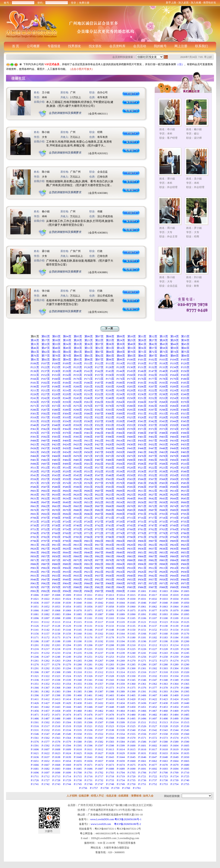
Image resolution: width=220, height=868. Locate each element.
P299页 (174, 410)
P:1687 (99, 769)
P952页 (99, 579)
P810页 (185, 541)
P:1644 (121, 757)
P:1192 (99, 641)
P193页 (164, 383)
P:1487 (46, 718)
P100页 (131, 359)
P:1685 (78, 769)
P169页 (67, 379)
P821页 (142, 545)
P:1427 (46, 703)
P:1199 (174, 641)
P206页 (142, 387)
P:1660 (132, 761)
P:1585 (132, 742)
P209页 (174, 387)
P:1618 (164, 749)
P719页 (174, 518)
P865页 (131, 556)
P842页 (46, 552)
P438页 (56, 448)
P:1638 (56, 757)
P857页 (46, 556)
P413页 (110, 441)
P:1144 (67, 630)
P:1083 (56, 614)
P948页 (56, 579)
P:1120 (131, 622)
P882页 (153, 560)
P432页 (153, 444)
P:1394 (175, 691)
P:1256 (142, 657)
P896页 (142, 564)
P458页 (110, 452)
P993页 (56, 591)
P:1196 (142, 641)
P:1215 (185, 645)
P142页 (99, 371)
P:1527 (153, 726)
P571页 (35, 483)
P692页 (46, 514)
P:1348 (164, 680)
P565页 (131, 479)
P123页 (56, 367)
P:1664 (175, 761)
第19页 (67, 340)
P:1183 (164, 637)
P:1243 (164, 653)
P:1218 (56, 649)
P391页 (35, 437)
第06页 (89, 336)
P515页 (78, 468)
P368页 (110, 429)
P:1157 (46, 634)
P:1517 (46, 726)
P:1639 (67, 757)
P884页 (174, 560)
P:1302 (153, 668)
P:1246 (35, 657)
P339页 (121, 421)
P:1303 (164, 668)
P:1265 (78, 661)
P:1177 (99, 637)
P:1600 (132, 745)
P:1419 (121, 699)
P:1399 (67, 695)
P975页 (185, 583)
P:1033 (164, 599)
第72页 (153, 352)
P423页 (56, 444)
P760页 (131, 529)
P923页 (110, 572)
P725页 (78, 522)
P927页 (153, 572)
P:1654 (67, 761)
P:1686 (89, 769)
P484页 (67, 460)
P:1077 (153, 610)
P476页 (142, 456)
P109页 (67, 363)
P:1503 (56, 722)
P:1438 (164, 703)
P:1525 (132, 726)
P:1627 (99, 753)
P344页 (174, 421)
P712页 (99, 518)
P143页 (110, 371)
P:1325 (78, 676)
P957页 (153, 579)
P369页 (121, 429)
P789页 (121, 537)
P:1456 (35, 711)
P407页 (46, 441)
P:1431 (89, 703)
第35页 (78, 344)
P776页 (142, 533)
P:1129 (67, 626)
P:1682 (46, 769)
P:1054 (67, 607)
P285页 (185, 406)
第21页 (89, 340)
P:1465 (132, 711)
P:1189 (67, 641)
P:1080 (185, 610)
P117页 (153, 363)
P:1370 (78, 688)
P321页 (89, 417)
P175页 (131, 379)
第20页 (78, 340)
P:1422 (153, 699)
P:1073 (110, 610)
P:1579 (67, 742)
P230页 (78, 394)
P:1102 (99, 618)
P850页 (131, 552)
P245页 (78, 398)
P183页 (56, 383)
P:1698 (56, 772)
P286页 (35, 410)
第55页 (132, 348)
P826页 (35, 549)
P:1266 (89, 661)
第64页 (67, 352)
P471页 (89, 456)
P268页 (164, 402)
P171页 (89, 379)
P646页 (35, 502)
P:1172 (46, 637)
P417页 (153, 441)
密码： (53, 3)
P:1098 (56, 618)
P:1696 (35, 772)
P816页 (89, 545)
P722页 (46, 522)
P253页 (164, 398)
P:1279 (67, 664)
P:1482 (153, 715)
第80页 (78, 356)
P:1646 (142, 757)
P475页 (131, 456)
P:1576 (35, 742)
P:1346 (142, 680)
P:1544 (175, 730)
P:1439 (175, 703)
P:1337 (46, 680)
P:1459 (67, 711)
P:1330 (132, 676)
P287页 (46, 410)
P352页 (99, 425)
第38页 (110, 344)
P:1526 (142, 726)
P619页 (67, 495)
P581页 (142, 483)
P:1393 (164, 691)
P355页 (131, 425)
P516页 (89, 468)
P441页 (89, 448)
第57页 (153, 348)
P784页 (67, 537)
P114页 (121, 363)
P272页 (46, 406)
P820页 (131, 545)
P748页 (164, 525)
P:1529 (175, 726)
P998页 (110, 591)
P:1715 (78, 776)
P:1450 (132, 707)
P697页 (99, 514)
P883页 (164, 560)
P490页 (131, 460)
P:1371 (89, 688)
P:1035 (185, 599)
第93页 (56, 359)
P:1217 (46, 649)
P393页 (56, 437)
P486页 (89, 460)
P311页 (142, 414)
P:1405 (132, 695)
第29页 (175, 340)
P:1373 (110, 688)
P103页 (164, 359)
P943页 (164, 576)
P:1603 (164, 745)
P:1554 (121, 734)
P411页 (88, 441)
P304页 (67, 414)
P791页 (142, 537)
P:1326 (89, 676)
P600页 (185, 487)
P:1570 (132, 738)
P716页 (142, 518)
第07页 (99, 336)
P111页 (89, 363)
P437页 (46, 448)
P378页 (56, 433)
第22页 (99, 340)
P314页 (174, 414)
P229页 (67, 394)
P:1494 (121, 718)
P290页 (78, 410)
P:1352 (46, 684)
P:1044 (121, 603)
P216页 (89, 390)
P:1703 (110, 772)
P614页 (174, 491)
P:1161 (89, 634)
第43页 (164, 344)
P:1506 (89, 722)
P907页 (99, 568)
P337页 (99, 421)
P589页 (67, 487)
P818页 (110, 545)
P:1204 (67, 645)
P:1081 (35, 614)
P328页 (164, 417)
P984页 (121, 587)
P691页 (35, 514)
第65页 (78, 352)
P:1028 (110, 599)
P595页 (131, 487)
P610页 (131, 491)
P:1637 (46, 757)
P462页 (153, 452)
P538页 (164, 471)
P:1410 (185, 695)
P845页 (78, 552)
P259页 (67, 402)
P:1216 (35, 649)
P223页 (164, 390)
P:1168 (164, 634)
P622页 (99, 495)
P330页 (185, 417)
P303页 (56, 414)
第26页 (142, 340)
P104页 (174, 359)
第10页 (132, 336)
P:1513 (164, 722)
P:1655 (78, 761)
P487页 (99, 460)
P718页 (164, 518)
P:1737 (153, 780)
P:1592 (46, 745)
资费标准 (136, 796)
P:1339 (67, 680)
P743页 (110, 525)
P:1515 (185, 722)
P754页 (67, 529)
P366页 (89, 429)
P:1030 (132, 599)
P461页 (142, 452)
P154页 (67, 375)
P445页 (131, 448)
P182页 (46, 383)
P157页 (99, 375)
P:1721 (142, 776)
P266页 (142, 402)
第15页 (185, 336)
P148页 (164, 371)
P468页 (56, 456)
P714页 (121, 518)
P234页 (121, 394)
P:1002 (153, 591)
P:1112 (46, 622)
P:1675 (132, 765)
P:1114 (67, 622)
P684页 (121, 510)
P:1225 (132, 649)
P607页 (99, 491)
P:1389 (121, 691)
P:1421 (142, 699)
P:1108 (164, 618)
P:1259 (175, 657)
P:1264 (67, 661)
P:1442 (46, 707)
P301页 (35, 414)
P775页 (131, 533)
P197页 (46, 387)
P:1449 (121, 707)
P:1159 (67, 634)
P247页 (99, 398)
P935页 (78, 576)
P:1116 (89, 622)
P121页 (35, 367)
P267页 (153, 402)
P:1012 (99, 595)
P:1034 (175, 599)
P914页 (174, 568)
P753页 (56, 529)
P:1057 (99, 607)
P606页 (89, 491)
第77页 (46, 356)
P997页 (99, 591)
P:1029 (121, 599)
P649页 (67, 502)
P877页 (99, 560)
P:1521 (89, 726)
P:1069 (67, 610)
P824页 (174, 545)
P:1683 (56, 769)
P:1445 (78, 707)
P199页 (67, 387)
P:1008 (56, 595)
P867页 (153, 556)
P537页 (153, 471)
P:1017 (153, 595)
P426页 (89, 444)
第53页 (110, 348)
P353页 (110, 425)
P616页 (35, 495)
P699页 (121, 514)
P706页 (35, 518)
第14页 (175, 336)
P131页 (142, 367)
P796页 (35, 541)
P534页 (121, 471)
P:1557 (153, 734)
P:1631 (142, 753)
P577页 (99, 483)
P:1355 (78, 684)
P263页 (110, 402)
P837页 (153, 549)
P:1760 (126, 788)
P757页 (99, 529)
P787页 (99, 537)
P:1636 (35, 757)
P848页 (110, 552)
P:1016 (142, 595)
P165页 (185, 375)
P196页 (35, 387)
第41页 (142, 344)
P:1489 (67, 718)
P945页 (185, 576)
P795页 (185, 537)
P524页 (174, 468)
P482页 (46, 460)
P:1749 (121, 784)
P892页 (99, 564)
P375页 (185, 429)
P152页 (46, 375)
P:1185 (185, 637)
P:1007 (46, 595)
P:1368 (56, 688)
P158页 (110, 375)
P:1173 (56, 637)
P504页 (121, 464)
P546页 (89, 475)
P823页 (164, 545)
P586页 (35, 487)
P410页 (78, 441)
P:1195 (131, 641)
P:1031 (142, 599)
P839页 (174, 549)
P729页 (121, 522)
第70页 (132, 352)
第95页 (78, 359)
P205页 (131, 387)
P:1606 (35, 749)
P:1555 (132, 734)
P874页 (67, 560)
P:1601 (142, 745)
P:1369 (67, 688)
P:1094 (175, 614)
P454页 (67, 452)
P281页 (142, 406)
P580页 (131, 483)
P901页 (35, 568)
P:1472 (46, 715)
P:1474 (67, 715)
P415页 (131, 441)
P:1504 (67, 722)
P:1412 (46, 699)
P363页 (56, 429)
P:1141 (35, 630)
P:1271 (142, 661)
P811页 (35, 545)
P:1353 (56, 684)
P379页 (67, 433)
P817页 (99, 545)
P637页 (99, 498)
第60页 (185, 348)
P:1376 (142, 688)
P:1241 (142, 653)
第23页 (110, 340)
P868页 (164, 556)
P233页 (110, 394)
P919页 (67, 572)
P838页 (164, 549)
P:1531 (35, 730)
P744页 (121, 525)
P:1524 (121, 726)
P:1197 (153, 641)
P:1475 (78, 715)
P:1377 (153, 688)
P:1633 (164, 753)
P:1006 (35, 595)
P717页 (153, 518)
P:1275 (185, 661)
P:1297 (99, 668)
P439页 (67, 448)
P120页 (185, 363)
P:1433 (110, 703)
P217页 (99, 390)
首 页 (16, 46)
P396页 (89, 437)
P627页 (153, 495)
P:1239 (121, 653)
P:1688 (110, 769)
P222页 (153, 390)
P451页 (35, 452)
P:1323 (56, 676)
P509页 (174, 464)
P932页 (46, 576)
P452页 (46, 452)
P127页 (99, 367)
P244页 (67, 398)
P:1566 (89, 738)
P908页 (110, 568)
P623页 (110, 495)
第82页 (99, 356)
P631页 (35, 498)
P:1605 (185, 745)
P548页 (110, 475)
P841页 (35, 552)
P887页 (46, 564)
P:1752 (153, 784)
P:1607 (46, 749)
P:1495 (132, 718)
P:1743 (56, 784)
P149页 (174, 371)
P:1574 (175, 738)
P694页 (67, 514)
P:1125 (185, 622)
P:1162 (99, 634)
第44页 (175, 344)
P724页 (67, 522)
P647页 (46, 502)
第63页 (56, 352)
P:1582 (99, 742)
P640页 (131, 498)
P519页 (121, 468)
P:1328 (110, 676)
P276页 (89, 406)
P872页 (46, 560)
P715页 (131, 518)
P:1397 (46, 695)
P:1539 (121, 730)
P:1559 (175, 734)
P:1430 (78, 703)
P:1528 (164, 726)
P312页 (153, 414)
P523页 (164, 468)
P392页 (46, 437)
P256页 (35, 402)
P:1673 (110, 765)
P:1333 (164, 676)
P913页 (164, 568)
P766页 (35, 533)
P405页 (185, 437)
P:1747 (99, 784)
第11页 (142, 336)
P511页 (35, 468)
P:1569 (121, 738)
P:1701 (89, 772)
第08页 (110, 336)
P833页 (110, 549)
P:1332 (153, 676)
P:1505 (78, 722)
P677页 (46, 510)
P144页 (121, 371)
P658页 (164, 502)
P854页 (174, 552)
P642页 (153, 498)
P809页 (174, 541)
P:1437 (153, 703)
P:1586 (142, 742)
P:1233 (56, 653)
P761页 (142, 529)
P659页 (174, 502)
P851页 (142, 552)
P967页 (99, 583)
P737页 (46, 525)
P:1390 (132, 691)
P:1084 (67, 614)
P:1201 (35, 645)
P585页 (185, 483)
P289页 (67, 410)
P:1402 (99, 695)
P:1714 (67, 776)
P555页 (185, 475)
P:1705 (132, 772)
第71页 (142, 352)
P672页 (153, 506)
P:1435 (132, 703)
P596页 (142, 487)
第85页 (132, 356)
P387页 (153, 433)
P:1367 (46, 688)
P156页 (89, 375)
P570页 (185, 479)
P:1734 (121, 780)
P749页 (174, 525)
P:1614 (121, 749)
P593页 (110, 487)
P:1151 (142, 630)
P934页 (67, 576)
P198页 (56, 387)
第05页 (78, 336)
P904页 (67, 568)
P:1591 (35, 745)
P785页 (78, 537)
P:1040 (78, 603)
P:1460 (78, 711)
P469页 (67, 456)
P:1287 (153, 664)
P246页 (89, 398)
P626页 (142, 495)
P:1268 (110, 661)
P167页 (46, 379)
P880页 (131, 560)
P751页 (35, 529)
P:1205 (78, 645)
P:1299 (121, 668)
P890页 (78, 564)
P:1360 (132, 684)
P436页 (35, 448)
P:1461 (89, 711)
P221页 (142, 390)
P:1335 (185, 676)
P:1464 (121, 711)
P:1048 (164, 603)
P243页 (56, 398)
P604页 (67, 491)
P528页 (56, 471)
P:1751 (142, 784)
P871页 (35, 560)
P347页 (46, 425)
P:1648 (164, 757)
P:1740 (185, 780)
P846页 (89, 552)
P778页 (164, 533)
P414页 (121, 441)
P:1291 (35, 668)
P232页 (99, 394)
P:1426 (35, 703)
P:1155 (185, 630)
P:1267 (99, 661)
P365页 (78, 429)
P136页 (35, 371)
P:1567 (99, 738)
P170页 (78, 379)
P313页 (164, 414)
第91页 (35, 359)
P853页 (164, 552)
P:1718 (110, 776)
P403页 (164, 437)
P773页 (110, 533)
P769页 (67, 533)
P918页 (56, 572)
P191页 (142, 383)
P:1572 (153, 738)
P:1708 (164, 772)
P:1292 (46, 668)
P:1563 (56, 738)
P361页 (35, 429)
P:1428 (56, 703)
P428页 (110, 444)
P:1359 (121, 684)
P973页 (164, 583)
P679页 (67, 510)
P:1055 (78, 607)
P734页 (174, 522)
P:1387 (99, 691)
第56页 (142, 348)
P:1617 (153, 749)
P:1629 (121, 753)
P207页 (153, 387)
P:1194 (121, 641)
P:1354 (67, 684)
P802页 (99, 541)
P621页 (89, 495)
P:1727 (46, 780)
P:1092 (153, 614)
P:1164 (121, 634)
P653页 (110, 502)
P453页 (56, 452)
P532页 (99, 471)
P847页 (99, 552)
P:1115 (78, 622)
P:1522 (99, 726)
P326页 (142, 417)
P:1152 (153, 630)
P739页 (67, 525)
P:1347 (153, 680)
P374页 (174, 429)
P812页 (46, 545)
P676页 (35, 510)
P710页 (78, 518)
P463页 (164, 452)
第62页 (46, 352)
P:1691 (142, 769)
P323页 (110, 417)
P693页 (56, 514)
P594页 (121, 487)
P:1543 (164, 730)
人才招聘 (72, 796)
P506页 (142, 464)
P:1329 (121, 676)
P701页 (142, 514)
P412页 (99, 441)
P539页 (174, 471)
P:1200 (185, 641)
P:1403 (110, 695)
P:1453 (164, 707)
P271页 (35, 406)
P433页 (164, 444)
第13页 (164, 336)
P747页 (153, 525)
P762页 (153, 529)
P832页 (99, 549)
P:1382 (46, 691)
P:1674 (121, 765)
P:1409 (175, 695)
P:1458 (56, 711)
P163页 (164, 375)
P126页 (89, 367)
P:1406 (142, 695)
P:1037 (46, 603)
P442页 (99, 448)
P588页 (56, 487)
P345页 (185, 421)
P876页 (89, 560)
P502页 (99, 464)
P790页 (131, 537)
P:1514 (175, 722)
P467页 (46, 456)
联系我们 (202, 46)
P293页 (110, 410)
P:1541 (142, 730)
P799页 (67, 541)
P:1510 (132, 722)
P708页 (56, 518)
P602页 (46, 491)
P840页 (185, 549)
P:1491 (89, 718)
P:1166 (142, 634)
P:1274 (175, 661)
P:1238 (110, 653)
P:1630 (132, 753)
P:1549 (67, 734)
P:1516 (35, 726)
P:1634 (175, 753)
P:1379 (175, 688)
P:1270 (132, 661)
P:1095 (185, 614)
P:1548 (56, 734)
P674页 (174, 506)
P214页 (67, 390)
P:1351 (35, 684)
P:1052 (46, 607)
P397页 (99, 437)
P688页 (164, 510)
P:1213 (164, 645)
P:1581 (89, 742)
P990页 (185, 587)
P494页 (174, 460)
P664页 (67, 506)
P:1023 (56, 599)
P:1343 (110, 680)
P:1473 (56, 715)
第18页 (56, 340)
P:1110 (185, 618)
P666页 (89, 506)
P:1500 (185, 718)
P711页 (88, 518)
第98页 (110, 359)
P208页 (164, 387)
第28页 (164, 340)
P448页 (164, 448)
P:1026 (89, 599)
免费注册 (84, 3)
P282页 (153, 406)
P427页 (99, 444)
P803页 (110, 541)
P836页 (142, 549)
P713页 (110, 518)
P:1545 (185, 730)
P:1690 (132, 769)
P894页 (121, 564)
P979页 (67, 587)
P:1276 (35, 664)
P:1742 (46, 784)
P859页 (67, 556)
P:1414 (67, 699)
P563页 (110, 479)
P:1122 (153, 622)
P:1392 (153, 691)
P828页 (56, 549)
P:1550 (78, 734)
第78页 (56, 356)
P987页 (153, 587)
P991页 (35, 591)
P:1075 (132, 610)
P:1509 (121, 722)
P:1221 (89, 649)
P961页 (35, 583)
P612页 (153, 491)
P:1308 (56, 672)
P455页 (78, 452)
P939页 (121, 576)
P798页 (56, 541)
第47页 (46, 348)
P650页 (78, 502)
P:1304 (175, 668)
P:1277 (46, 664)
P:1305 (185, 668)
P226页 (35, 394)
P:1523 (110, 726)
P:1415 (78, 699)
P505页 (131, 464)
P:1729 (67, 780)
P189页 (121, 383)
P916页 (35, 572)
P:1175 (78, 637)
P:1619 (175, 749)
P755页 (78, 529)
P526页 (35, 471)
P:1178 (110, 637)
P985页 (131, 587)
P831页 (89, 549)
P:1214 (175, 645)
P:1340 (78, 680)
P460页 (131, 452)
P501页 (89, 464)
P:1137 (153, 626)
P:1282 (99, 664)
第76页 (35, 356)
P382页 (99, 433)
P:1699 (67, 772)
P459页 (121, 452)
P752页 (46, 529)
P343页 (164, 421)
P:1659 (121, 761)
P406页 (35, 441)
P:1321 (35, 676)
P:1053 (56, 607)
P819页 (121, 545)
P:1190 (78, 641)
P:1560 (185, 734)
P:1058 (110, 607)
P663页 (56, 506)
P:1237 (99, 653)
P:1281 (89, 664)
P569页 (174, 479)
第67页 (99, 352)
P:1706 (142, 772)
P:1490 (78, 718)
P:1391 (142, 691)
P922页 (99, 572)
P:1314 (121, 672)
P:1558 (164, 734)
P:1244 (175, 653)
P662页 (46, 506)
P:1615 (132, 749)
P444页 (121, 448)
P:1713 (56, 776)
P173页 (110, 379)
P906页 (89, 568)
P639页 (121, 498)
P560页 (78, 479)
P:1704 (121, 772)
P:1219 (67, 649)
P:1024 (67, 599)
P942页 (153, 576)
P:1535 (78, 730)
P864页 (121, 556)
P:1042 (99, 603)
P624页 (121, 495)
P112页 (99, 363)
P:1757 (94, 788)
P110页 (78, 363)
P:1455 (185, 707)
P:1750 (132, 784)
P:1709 (175, 772)
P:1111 (35, 622)
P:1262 (46, 661)
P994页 (67, 591)
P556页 (35, 479)
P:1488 (56, 718)
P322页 (99, 417)
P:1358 (110, 684)
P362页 (46, 429)
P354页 (121, 425)
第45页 (185, 344)
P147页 (153, 371)
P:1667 (46, 765)
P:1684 (67, 769)
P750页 (185, 525)
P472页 (99, 456)
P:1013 (110, 595)
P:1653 (56, 761)
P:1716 (89, 776)
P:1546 (35, 734)
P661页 (35, 506)
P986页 (142, 587)
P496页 (35, 464)
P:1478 (110, 715)
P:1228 (164, 649)
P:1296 (89, 668)
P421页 (35, 444)
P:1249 (67, 657)
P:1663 (164, 761)
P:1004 (175, 591)
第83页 (110, 356)
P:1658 (110, 761)
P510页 (185, 464)
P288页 (56, 410)
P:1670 (78, 765)
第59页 (175, 348)
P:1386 (89, 691)
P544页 (67, 475)
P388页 (164, 433)
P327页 (153, 417)
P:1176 (89, 637)
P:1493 (110, 718)
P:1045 (132, 603)
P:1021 (35, 599)
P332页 (46, 421)
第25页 (132, 340)
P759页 (121, 529)
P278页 (110, 406)
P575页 (78, 483)
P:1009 (67, 595)
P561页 (89, 479)
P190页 (131, 383)
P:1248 (56, 657)
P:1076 (142, 610)
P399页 (121, 437)
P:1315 (132, 672)
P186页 (89, 383)
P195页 (185, 383)
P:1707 (153, 772)
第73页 (164, 352)
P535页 (131, 471)
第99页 (121, 359)
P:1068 (56, 610)
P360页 (185, 425)
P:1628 (110, 753)
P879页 (121, 560)
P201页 (89, 387)
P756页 (89, 529)
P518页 (110, 468)
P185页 (78, 383)
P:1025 (78, 599)
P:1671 (89, 765)
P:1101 (89, 618)
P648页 (56, 502)
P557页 (46, 479)
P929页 (174, 572)
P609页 (121, 491)
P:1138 (164, 626)
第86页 (142, 356)
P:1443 (56, 707)
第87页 (153, 356)
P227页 (46, 394)
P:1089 (121, 614)
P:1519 (67, 726)
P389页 (174, 433)
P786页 (89, 537)
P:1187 (46, 641)
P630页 (185, 495)
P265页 (131, 402)
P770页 (78, 533)
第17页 (46, 340)
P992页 (46, 591)
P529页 (67, 471)
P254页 (174, 398)
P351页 (89, 425)
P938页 (110, 576)
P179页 (174, 379)
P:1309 (67, 672)
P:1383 (56, 691)
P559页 (67, 479)
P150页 (185, 371)
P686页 (142, 510)
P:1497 (153, 718)
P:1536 (89, 730)
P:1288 (164, 664)
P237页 (153, 394)
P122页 (46, 367)
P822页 (153, 545)
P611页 (142, 491)
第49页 (67, 348)
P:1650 (185, 757)
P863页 (110, 556)
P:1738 (164, 780)
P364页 (67, 429)
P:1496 (142, 718)
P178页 (164, 379)
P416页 (142, 441)
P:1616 (142, 749)
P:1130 (78, 626)
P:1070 (78, 610)
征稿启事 (84, 796)
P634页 (67, 498)
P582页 (153, 483)
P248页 (110, 398)
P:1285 (132, 664)
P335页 (78, 421)
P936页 (89, 576)
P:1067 (46, 610)
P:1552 (99, 734)
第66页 (89, 352)
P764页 (174, 529)
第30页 (185, 340)
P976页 (35, 587)
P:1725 (185, 776)
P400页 (131, 437)
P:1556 (142, 734)
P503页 (110, 464)
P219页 (121, 390)
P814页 (67, 545)
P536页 (142, 471)
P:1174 (67, 637)
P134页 (174, 367)
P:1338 (56, 680)
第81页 (89, 356)
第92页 (46, 359)
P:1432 (99, 703)
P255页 (185, 398)
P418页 (164, 441)
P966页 (89, 583)
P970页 (131, 583)
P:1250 (78, 657)
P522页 (153, 468)
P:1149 (121, 630)
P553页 (164, 475)
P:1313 (110, 672)
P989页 (174, 587)
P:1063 (164, 607)
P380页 (78, 433)
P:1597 (99, 745)
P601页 (35, 491)
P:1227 (153, 649)
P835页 (131, 549)
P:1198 (164, 641)
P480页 (185, 456)
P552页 (153, 475)
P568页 (164, 479)
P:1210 (132, 645)
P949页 (67, 579)
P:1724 (175, 776)
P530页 (78, 471)
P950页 (78, 579)
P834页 (121, 549)
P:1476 (89, 715)
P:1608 (56, 749)
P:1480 (132, 715)
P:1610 (78, 749)
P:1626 (89, 753)
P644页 (174, 498)
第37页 (99, 344)
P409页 (67, 441)
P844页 (67, 552)
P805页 (131, 541)
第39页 (121, 344)
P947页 (46, 579)
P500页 (78, 464)
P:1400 (78, 695)
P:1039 (67, 603)
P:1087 (99, 614)
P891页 (89, 564)
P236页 (142, 394)
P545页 (78, 475)
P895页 (131, 564)
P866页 (142, 556)
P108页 (56, 363)
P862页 (99, 556)
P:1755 (185, 784)
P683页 (110, 510)
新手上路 (171, 3)
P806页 (142, 541)
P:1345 (132, 680)
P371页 (142, 429)
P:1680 (185, 765)
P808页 (164, 541)
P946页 (35, 579)
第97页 (99, 359)
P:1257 (153, 657)
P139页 (67, 371)
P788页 (110, 537)
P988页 (164, 587)
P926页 (142, 572)
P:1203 (56, 645)
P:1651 (35, 761)
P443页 (110, 448)
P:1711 (35, 776)
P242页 (46, 398)
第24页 (121, 340)
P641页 (142, 498)
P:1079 (175, 610)
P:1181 (142, 637)
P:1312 (99, 672)
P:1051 (35, 607)
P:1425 (185, 699)
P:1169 (174, 634)
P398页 (110, 437)
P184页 (67, 383)
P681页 (89, 510)
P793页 (164, 537)
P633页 (56, 498)
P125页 (78, 367)
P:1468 (164, 711)
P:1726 (35, 780)
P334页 (67, 421)
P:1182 (153, 637)
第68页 (110, 352)
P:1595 (78, 745)
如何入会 (148, 796)
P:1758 (105, 788)
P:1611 (89, 749)
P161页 (142, 375)
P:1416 (89, 699)
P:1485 (185, 715)
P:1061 (142, 607)
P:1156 (35, 634)
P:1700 (78, 772)
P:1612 (99, 749)
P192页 (153, 383)
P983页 (110, 587)
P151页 (35, 375)
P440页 (78, 448)
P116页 (142, 363)
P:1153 (164, 630)
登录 (73, 3)
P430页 (131, 444)
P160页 (131, 375)
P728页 (110, 522)
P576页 (89, 483)
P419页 (174, 441)
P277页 (99, 406)
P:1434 (121, 703)
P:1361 (142, 684)
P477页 (153, 456)
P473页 (110, 456)
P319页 (67, 417)
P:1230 (185, 649)
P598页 (164, 487)
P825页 (185, 545)
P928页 (164, 572)
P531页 (89, 471)
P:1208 (110, 645)
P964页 (67, 583)
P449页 (174, 448)
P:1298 (110, 668)
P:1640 (78, 757)
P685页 (131, 510)
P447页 (153, 448)
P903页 (56, 568)
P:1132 (99, 626)
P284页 (174, 406)
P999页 (121, 591)
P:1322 (46, 676)
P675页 (185, 506)
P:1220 (78, 649)
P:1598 (110, 745)
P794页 (174, 537)
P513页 (56, 468)
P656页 (142, 502)
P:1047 (153, 603)
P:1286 (142, 664)
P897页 (153, 564)
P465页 (185, 452)
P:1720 (132, 776)
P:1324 (67, 676)
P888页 (56, 564)
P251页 (142, 398)
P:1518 (56, 726)
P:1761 (137, 788)
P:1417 (99, 699)
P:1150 (131, 630)
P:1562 (46, 738)
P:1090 (132, 614)
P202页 (99, 387)
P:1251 (89, 657)
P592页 (99, 487)
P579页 (121, 483)
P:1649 (175, 757)
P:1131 (89, 626)
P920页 (78, 572)
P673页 (164, 506)
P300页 (185, 410)
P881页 (142, 560)
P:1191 (89, 641)
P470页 (78, 456)
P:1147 (99, 630)
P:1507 (99, 722)
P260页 (78, 402)
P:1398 (56, 695)
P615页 (185, 491)
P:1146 (89, 630)
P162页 (153, 375)
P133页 (164, 367)
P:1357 (99, 684)
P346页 (35, 425)
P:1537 (99, 730)
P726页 (89, 522)
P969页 (121, 583)
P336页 (89, 421)
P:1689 (121, 769)
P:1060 (132, 607)
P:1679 (175, 765)
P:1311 (89, 672)
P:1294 (67, 668)
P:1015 (132, 595)
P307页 (99, 414)
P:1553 (110, 734)
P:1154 (174, 630)
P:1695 (185, 769)
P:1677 (153, 765)
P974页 (174, 583)
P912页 (153, 568)
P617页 (46, 495)
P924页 (121, 572)
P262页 (99, 402)
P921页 (89, 572)
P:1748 (110, 784)
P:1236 (89, 653)
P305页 (78, 414)
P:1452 (153, 707)
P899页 (174, 564)
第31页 (35, 344)
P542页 (46, 475)
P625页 (131, 495)
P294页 (121, 410)
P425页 (78, 444)
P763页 (164, 529)
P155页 (78, 375)
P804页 (121, 541)
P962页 (46, 583)
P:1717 (99, 776)
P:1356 (89, 684)
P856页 (35, 556)
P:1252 (99, 657)
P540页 (185, 471)
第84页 (121, 356)
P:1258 (164, 657)
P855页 (185, 552)
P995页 (78, 591)
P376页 (35, 433)
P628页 (164, 495)
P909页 (121, 568)
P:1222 (99, 649)
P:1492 (99, 718)
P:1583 (110, 742)
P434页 (174, 444)
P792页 (153, 537)
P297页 (153, 410)
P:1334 (175, 676)
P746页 (142, 525)
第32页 (46, 344)
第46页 (35, 348)
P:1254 (121, 657)
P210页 (185, 387)
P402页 (153, 437)
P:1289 (175, 664)
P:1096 (35, 618)
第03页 (56, 336)
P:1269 (121, 661)
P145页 (131, 371)
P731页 (142, 522)
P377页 (46, 433)
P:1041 (89, 603)
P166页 (35, 379)
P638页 (110, 498)
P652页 (99, 502)
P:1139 (174, 626)
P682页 (99, 510)
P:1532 (46, 730)
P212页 (46, 390)
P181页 (35, 383)
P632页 (46, 498)
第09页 (121, 336)
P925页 (131, 572)
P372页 (153, 429)
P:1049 (175, 603)
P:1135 (131, 626)
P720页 (185, 518)
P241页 (35, 398)
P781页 (35, 537)
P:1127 (46, 626)
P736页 (35, 525)
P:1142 (46, 630)
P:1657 (99, 761)
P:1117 (99, 622)
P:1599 (121, 745)
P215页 (78, 390)
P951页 (89, 579)
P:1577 (46, 742)
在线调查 (123, 796)
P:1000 (132, 591)
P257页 (46, 402)
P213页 (56, 390)
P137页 (46, 371)
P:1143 (56, 630)
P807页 (153, 541)
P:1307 (46, 672)
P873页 (56, 560)
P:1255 (132, 657)
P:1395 (185, 691)
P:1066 (35, 610)
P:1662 (153, 761)
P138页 (56, 371)
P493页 (164, 460)
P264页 (121, 402)
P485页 (78, 460)
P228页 (56, 394)
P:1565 (78, 738)
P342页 (153, 421)
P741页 (89, 525)
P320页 (78, 417)
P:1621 (35, 753)
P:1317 (153, 672)
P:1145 (78, 630)
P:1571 (142, 738)
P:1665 (185, 761)
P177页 (153, 379)
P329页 (174, 417)
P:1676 (142, 765)
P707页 (46, 518)
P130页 (131, 367)
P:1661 (142, 761)
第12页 (153, 336)
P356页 (142, 425)
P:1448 (110, 707)
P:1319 (175, 672)
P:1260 (185, 657)
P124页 (67, 367)
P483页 (56, 460)
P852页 (153, 552)
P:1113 (56, 622)
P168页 (56, 379)
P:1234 (67, 653)
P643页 (164, 498)
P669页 (121, 506)
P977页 (46, 587)
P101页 (142, 359)
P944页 (174, 576)
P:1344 (121, 680)
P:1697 (46, 772)
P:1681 (35, 769)
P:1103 (110, 618)
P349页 (67, 425)
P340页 (131, 421)
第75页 (185, 352)
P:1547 (46, 734)
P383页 (110, 433)
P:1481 (142, 715)
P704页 (174, 514)
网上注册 (181, 46)
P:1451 (142, 707)
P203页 (110, 387)
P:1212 (153, 645)
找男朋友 (75, 46)
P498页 (56, 464)
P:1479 (121, 715)
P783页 (56, 537)
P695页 (78, 514)
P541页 (35, 475)
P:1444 (67, 707)
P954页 (121, 579)
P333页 (56, 421)
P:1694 (175, 769)
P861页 (89, 556)
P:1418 (110, 699)
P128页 (110, 367)
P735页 (185, 522)
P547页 (99, 475)
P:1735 (132, 780)
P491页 (142, 460)
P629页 (174, 495)
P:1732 (99, 780)
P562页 (99, 479)
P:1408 (164, 695)
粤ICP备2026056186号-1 (128, 819)
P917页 (46, 572)
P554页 (174, 475)
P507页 (153, 464)
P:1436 (142, 703)
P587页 (46, 487)
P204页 (121, 387)
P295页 (131, 410)
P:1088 (110, 614)
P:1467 (153, 711)
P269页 (174, 402)
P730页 (131, 522)
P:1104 (121, 618)
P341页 (142, 421)
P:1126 (35, 626)
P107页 (46, 363)
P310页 (131, 414)
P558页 (56, 479)
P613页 (164, 491)
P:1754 (175, 784)
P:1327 (99, 676)
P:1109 (174, 618)
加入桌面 (183, 3)
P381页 (89, 433)
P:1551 (89, 734)
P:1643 (110, 757)
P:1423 (164, 699)
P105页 (185, 359)
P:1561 (35, 738)
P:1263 (56, 661)
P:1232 (46, 653)
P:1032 (153, 599)
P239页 (174, 394)
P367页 (99, 429)
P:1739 (175, 780)
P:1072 (99, 610)
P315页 (185, 414)
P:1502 (46, 722)
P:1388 (110, 691)
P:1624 (67, 753)
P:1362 (153, 684)
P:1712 (46, 776)
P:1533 (56, 730)
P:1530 (185, 726)
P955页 (131, 579)
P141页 (89, 371)
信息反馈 (111, 796)
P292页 (99, 410)
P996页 (89, 591)
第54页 (121, 348)
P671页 (142, 506)
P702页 (153, 514)
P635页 (78, 498)
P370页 (131, 429)
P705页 (185, 514)
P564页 (121, 479)
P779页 (174, 533)
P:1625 (78, 753)
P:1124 (174, 622)
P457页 (99, 452)
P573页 (56, 483)
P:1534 (67, 730)
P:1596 (89, 745)
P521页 (142, 468)
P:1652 (46, 761)
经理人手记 (97, 796)
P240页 (185, 394)
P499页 (67, 464)
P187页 (99, 383)
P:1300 (132, 668)
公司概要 (33, 46)
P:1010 (78, 595)
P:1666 (35, 765)
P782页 (46, 537)
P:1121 (142, 622)
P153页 (56, 375)
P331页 (35, 421)
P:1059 (121, 607)
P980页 (78, 587)
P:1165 (131, 634)
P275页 (78, 406)
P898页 (164, 564)
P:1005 (185, 591)
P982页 (99, 587)
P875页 (78, 560)
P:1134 (121, 626)
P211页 (35, 390)
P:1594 (67, 745)
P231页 (89, 394)
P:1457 (46, 711)
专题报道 (54, 46)
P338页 (110, 421)
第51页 (89, 348)
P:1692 (153, 769)
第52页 (99, 348)
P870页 (185, 556)
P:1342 (99, 680)
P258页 (56, 402)
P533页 (110, 471)
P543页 (56, 475)
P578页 (110, 483)
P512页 (46, 468)
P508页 (164, 464)
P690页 (185, 510)
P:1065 (185, 607)
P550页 (131, 475)
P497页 (46, 464)
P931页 (35, 576)
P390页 (185, 433)
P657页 (153, 502)
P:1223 (110, 649)
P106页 (35, 363)
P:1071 (89, 610)
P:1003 (164, 591)
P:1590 (185, 742)
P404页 (174, 437)
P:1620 (185, 749)
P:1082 (46, 614)
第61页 (35, 352)
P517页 (99, 468)
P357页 (153, 425)
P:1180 (131, 637)
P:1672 (99, 765)
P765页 (185, 529)
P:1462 (99, 711)
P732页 (153, 522)
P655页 (131, 502)
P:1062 (153, 607)
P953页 (110, 579)
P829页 (67, 549)
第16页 (35, 340)
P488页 (110, 460)
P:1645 (132, 757)
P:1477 (99, 715)
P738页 (56, 525)
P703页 (164, 514)
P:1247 (46, 657)
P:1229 (175, 649)
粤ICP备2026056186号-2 (128, 824)
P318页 (56, 417)
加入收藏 (196, 3)
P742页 (99, 525)
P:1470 (185, 711)
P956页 (142, 579)
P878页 (110, 560)
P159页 (121, 375)
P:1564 (67, 738)
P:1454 (175, 707)
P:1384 (67, 691)
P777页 (153, 533)
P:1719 (121, 776)
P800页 (78, 541)
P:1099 (67, 618)
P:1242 (153, 653)
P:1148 (110, 630)
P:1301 (142, 668)
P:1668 (56, 765)
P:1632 (153, 753)
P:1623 (56, 753)
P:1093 (164, 614)
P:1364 (175, 684)
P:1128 (56, 626)
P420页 (185, 441)
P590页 (78, 487)
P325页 (131, 417)
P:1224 (121, 649)
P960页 (185, 579)
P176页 (142, 379)
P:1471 (35, 715)
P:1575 (185, 738)
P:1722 (153, 776)
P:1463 (110, 711)
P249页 (121, 398)
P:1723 (164, 776)
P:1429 (67, 703)
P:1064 (175, 607)
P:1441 (35, 707)
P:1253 (110, 657)
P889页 (67, 564)
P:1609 (67, 749)
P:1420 (132, 699)
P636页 (89, 498)
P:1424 (175, 699)
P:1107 (153, 618)
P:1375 (132, 688)
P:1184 (174, 637)
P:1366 (35, 688)
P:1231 (35, 653)
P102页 (153, 359)
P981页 (89, 587)
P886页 (35, 564)
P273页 (56, 406)
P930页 (185, 572)
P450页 (185, 448)
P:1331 (142, 676)
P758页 (110, 529)
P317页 (46, 417)
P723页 (56, 522)
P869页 (174, 556)
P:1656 (89, 761)
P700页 (131, 514)
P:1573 (164, 738)
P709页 (67, 518)
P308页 (110, 414)
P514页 (67, 468)
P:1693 (164, 769)
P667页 (99, 506)
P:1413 (56, 699)
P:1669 (67, 765)
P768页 (56, 533)
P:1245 (185, 653)
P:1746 (89, 784)
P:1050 (185, 603)
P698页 (110, 514)
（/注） (180, 64)
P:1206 (89, 645)
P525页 (185, 468)
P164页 (174, 375)
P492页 (153, 460)
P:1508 (110, 722)
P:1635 (185, 753)
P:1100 (78, 618)
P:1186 (35, 641)
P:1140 (185, 626)
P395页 (78, 437)
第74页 (175, 352)
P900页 (185, 564)
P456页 (89, 452)
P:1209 (121, 645)
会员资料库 (117, 46)
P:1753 (164, 784)
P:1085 (78, 614)
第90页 (185, 356)
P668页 (110, 506)
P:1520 (78, 726)
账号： (19, 3)
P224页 (174, 390)
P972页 (153, 583)
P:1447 (99, 707)
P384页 (121, 433)
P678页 (56, 510)
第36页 (89, 344)
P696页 (89, 514)
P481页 (35, 460)
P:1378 (164, 688)
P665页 (78, 506)
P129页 (121, 367)
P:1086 (89, 614)
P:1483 (164, 715)
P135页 (185, 367)
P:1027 (99, 599)
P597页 (153, 487)
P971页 (142, 583)
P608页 (110, 491)
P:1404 (121, 695)
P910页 (131, 568)
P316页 (35, 417)
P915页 (185, 568)
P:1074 (121, 610)
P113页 (110, 363)
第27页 (153, 340)
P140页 (78, 371)
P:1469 (175, 711)
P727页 (99, 522)
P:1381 (35, 691)
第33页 (56, 344)
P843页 (56, 552)
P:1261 (35, 661)
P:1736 (142, 780)
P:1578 (56, 742)
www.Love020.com (102, 824)
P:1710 (185, 772)
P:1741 (35, 784)
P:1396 (35, 695)
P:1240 (132, 653)
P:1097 (46, 618)
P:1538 (110, 730)
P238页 (164, 394)
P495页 (185, 460)
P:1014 (121, 595)
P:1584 (121, 742)
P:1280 (78, 664)
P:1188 (56, 641)
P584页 (174, 483)
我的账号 (160, 46)
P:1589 (175, 742)
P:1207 (99, 645)
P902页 (46, 568)
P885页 (185, 560)
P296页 (142, 410)
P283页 (164, 406)
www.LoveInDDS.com (102, 819)
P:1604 (175, 745)
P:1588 (164, 742)
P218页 (110, 390)
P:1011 (89, 595)
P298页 (164, 410)
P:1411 (35, 699)
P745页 (131, 525)
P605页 (78, 491)
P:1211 (142, 645)
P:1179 (121, 637)
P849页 (121, 552)
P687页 (153, 510)
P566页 (142, 479)
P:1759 (115, 788)
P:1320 (185, 672)
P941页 (142, 576)
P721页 (35, 522)
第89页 (175, 356)
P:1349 (175, 680)
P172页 (99, 379)
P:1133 (110, 626)
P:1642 (99, 757)
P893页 (110, 564)
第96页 (89, 359)
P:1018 (164, 595)
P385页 (131, 433)
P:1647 (153, 757)
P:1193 (110, 641)
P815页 (78, 545)
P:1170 (185, 634)
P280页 (131, 406)
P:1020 (185, 595)
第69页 (121, 352)
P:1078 (164, 610)
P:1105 (131, 618)
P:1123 (164, 622)
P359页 (174, 425)
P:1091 (142, 614)
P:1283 (110, 664)
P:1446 (89, 707)
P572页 (46, 483)
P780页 (185, 533)
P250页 (131, 398)
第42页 (153, 344)
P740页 (78, 525)
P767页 (46, 533)
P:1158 (56, 634)
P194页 (174, 383)
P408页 (56, 441)
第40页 (132, 344)
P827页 (46, 549)
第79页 (67, 356)
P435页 (185, 444)
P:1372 (99, 688)
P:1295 (78, 668)
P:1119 (121, 622)
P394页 (67, 437)
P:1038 (56, 603)
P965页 (78, 583)
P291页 (89, 410)
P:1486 (35, 718)
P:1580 (78, 742)
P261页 (89, 402)
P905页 (78, 568)
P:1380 (185, 688)
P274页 (67, 406)
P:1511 (142, 722)
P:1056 (89, 607)
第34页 (67, 344)
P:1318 (164, 672)
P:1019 (175, 595)
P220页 (131, 390)
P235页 (131, 394)
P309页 (121, 414)
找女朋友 (95, 46)
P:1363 (164, 684)
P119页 (174, 363)
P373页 (164, 429)
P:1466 (142, 711)
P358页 (164, 425)
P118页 (164, 363)
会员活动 (140, 46)
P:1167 (153, 634)
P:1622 (46, 753)
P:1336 (35, 680)
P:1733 (110, 780)
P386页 (142, 433)
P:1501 (35, 722)
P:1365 (185, 684)
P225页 (185, 390)
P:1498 (164, 718)
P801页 (89, 541)
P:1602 (153, 745)
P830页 (78, 549)
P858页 (56, 556)
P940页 (131, 576)
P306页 (89, 414)
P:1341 (89, 680)
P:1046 (142, 603)
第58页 (164, 348)
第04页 (67, 336)
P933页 (56, 576)
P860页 (78, 556)
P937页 (99, 576)
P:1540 (132, 730)
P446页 (142, 448)
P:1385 (78, 691)
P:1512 (153, 722)
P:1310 (78, 672)
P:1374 (121, 688)
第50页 (78, 348)
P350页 (78, 425)
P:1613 (110, 749)
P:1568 (110, 738)
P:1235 (78, 653)
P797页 (46, 541)
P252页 (153, 398)
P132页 (153, 367)
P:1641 (89, 757)
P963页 (56, 583)
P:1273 (164, 661)
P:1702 (99, 772)
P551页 (142, 475)
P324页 (121, 417)
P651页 (89, 502)
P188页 (110, 383)
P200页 (78, 387)
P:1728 (56, 780)
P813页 (56, 545)
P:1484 (175, 715)
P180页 (185, 379)
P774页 (121, 533)
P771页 (89, 533)
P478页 (164, 456)
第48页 (56, 348)
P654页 (121, 502)
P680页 (78, 510)
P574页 (67, 483)
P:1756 (83, 788)
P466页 (35, 456)
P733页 (164, 522)
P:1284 (121, 664)
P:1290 (185, 664)
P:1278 (56, 664)
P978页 (56, 587)
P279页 (121, 406)
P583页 (164, 483)
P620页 (78, 495)
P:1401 (89, 695)
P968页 (110, 583)
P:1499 (175, 718)
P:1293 (56, 668)
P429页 (121, 444)
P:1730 (78, 780)
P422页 (46, 444)
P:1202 (46, 645)
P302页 (46, 414)
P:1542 (153, 730)
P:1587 (153, 742)
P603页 (56, 491)
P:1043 (110, 603)
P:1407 (153, 695)
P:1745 (78, 784)
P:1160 (78, 634)
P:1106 (142, 618)
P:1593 (56, 745)
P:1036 (35, 603)
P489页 (121, 460)
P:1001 (142, 591)
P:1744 (67, 784)
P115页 (131, 363)
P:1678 (164, 765)
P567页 (153, 479)
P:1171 (35, 637)
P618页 (56, 495)
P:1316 (142, 672)
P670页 (131, 506)
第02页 (46, 336)
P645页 (185, 498)
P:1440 (185, 703)
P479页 (174, 456)
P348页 (56, 425)
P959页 (174, 579)
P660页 (185, 502)
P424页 (67, 444)
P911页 (142, 568)
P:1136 (142, 626)
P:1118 (110, 622)
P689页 (174, 510)
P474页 (121, 456)
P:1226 (142, 649)
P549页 (121, 475)
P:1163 (110, 634)
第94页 (67, 359)
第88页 (164, 356)
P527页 (46, 471)
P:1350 (185, 680)
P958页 (164, 579)
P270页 (185, 402)
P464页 (174, 452)
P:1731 (89, 780)
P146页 (142, 371)
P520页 (131, 468)
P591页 (89, 487)
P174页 (121, 379)
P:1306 (35, 672)
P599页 (174, 487)
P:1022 (46, 599)
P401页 (142, 437)
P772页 (99, 533)
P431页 (142, 444)
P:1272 (153, 661)
